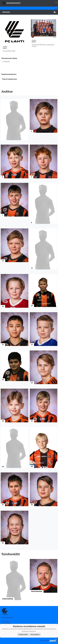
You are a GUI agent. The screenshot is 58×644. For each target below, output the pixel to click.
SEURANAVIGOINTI (30, 2)
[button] (15, 121)
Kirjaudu (29, 12)
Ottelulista (6, 68)
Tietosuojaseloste (7, 617)
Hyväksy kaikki (23, 634)
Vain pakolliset (35, 634)
